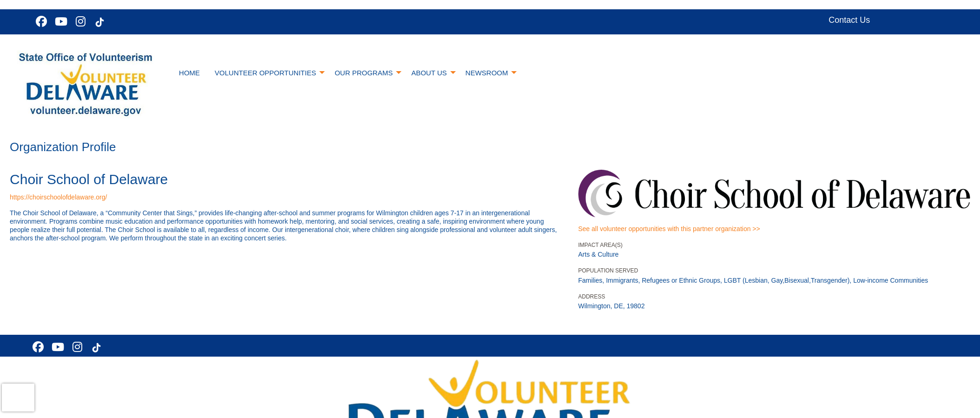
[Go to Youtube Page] (59, 21)
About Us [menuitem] (429, 73)
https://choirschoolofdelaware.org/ (58, 197)
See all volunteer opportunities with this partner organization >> (669, 229)
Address (592, 297)
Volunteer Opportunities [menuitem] (265, 73)
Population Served (608, 271)
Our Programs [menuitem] (364, 73)
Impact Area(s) (600, 245)
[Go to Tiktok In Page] (99, 22)
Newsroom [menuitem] (487, 73)
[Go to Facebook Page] (40, 21)
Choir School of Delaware (89, 179)
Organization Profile (63, 147)
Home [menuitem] (189, 73)
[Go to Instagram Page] (79, 21)
